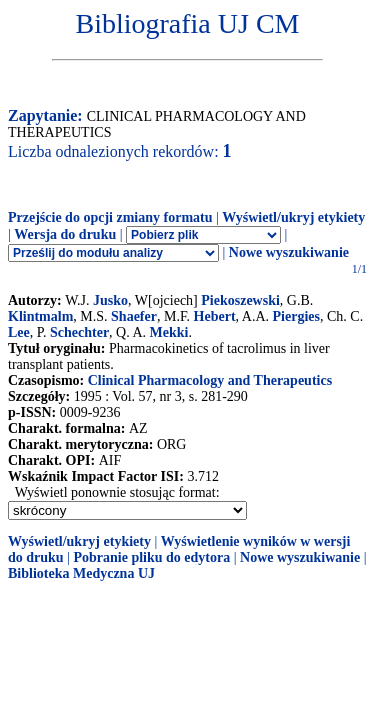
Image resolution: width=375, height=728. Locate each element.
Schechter (79, 332)
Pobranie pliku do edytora (151, 557)
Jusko (110, 300)
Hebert (215, 316)
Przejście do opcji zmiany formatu (110, 217)
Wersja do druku (65, 234)
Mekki (169, 332)
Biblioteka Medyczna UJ (81, 573)
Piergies (296, 316)
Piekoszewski (240, 300)
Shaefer (134, 316)
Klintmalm (40, 316)
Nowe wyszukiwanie (289, 252)
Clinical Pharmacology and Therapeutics (210, 380)
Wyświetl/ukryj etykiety (293, 217)
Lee (19, 332)
